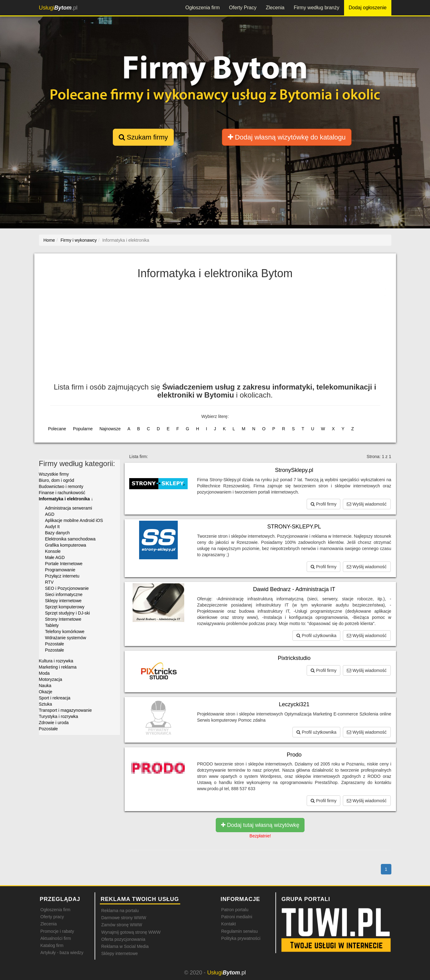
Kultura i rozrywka (56, 661)
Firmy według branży (317, 8)
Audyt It (52, 527)
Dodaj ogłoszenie (368, 8)
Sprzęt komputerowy (65, 607)
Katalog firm (52, 945)
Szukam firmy (143, 137)
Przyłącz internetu (62, 576)
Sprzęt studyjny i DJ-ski (68, 613)
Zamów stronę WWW (122, 925)
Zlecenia (275, 8)
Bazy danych (57, 533)
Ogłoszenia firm (203, 8)
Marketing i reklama (58, 667)
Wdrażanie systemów (66, 638)
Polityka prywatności (241, 938)
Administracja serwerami (69, 508)
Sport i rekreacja (55, 698)
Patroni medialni (237, 917)
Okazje (46, 692)
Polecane (57, 429)
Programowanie (60, 570)
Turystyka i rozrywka (59, 716)
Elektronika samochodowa (70, 539)
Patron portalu (235, 910)
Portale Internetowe (64, 564)
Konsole (53, 551)
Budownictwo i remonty (61, 486)
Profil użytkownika (316, 636)
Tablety (52, 625)
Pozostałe (55, 644)
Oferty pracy (52, 917)
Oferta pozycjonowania (123, 939)
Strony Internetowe (63, 619)
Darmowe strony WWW (124, 918)
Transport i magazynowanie (65, 710)
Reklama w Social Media (125, 946)
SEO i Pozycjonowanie (67, 588)
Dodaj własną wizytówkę (287, 137)
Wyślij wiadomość (367, 504)
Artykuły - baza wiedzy (62, 953)
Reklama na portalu (120, 911)
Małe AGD (55, 557)
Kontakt (229, 924)
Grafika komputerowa (66, 545)
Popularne (83, 429)
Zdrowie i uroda (54, 723)
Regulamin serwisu (240, 931)
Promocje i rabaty (57, 931)
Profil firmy (324, 504)
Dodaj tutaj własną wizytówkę (260, 825)
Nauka (45, 686)
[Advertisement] (215, 334)
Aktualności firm (56, 938)
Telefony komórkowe (65, 632)
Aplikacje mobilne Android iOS (74, 520)
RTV (49, 582)
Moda (44, 673)
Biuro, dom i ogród (57, 480)
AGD (50, 514)
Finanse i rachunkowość (62, 493)
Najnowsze (110, 429)
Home (49, 240)
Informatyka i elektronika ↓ (66, 499)
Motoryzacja (51, 679)
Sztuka (46, 704)
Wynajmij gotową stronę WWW (131, 932)
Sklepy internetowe (63, 601)
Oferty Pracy (243, 8)
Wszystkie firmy (54, 474)
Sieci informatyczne (64, 594)
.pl (58, 8)
